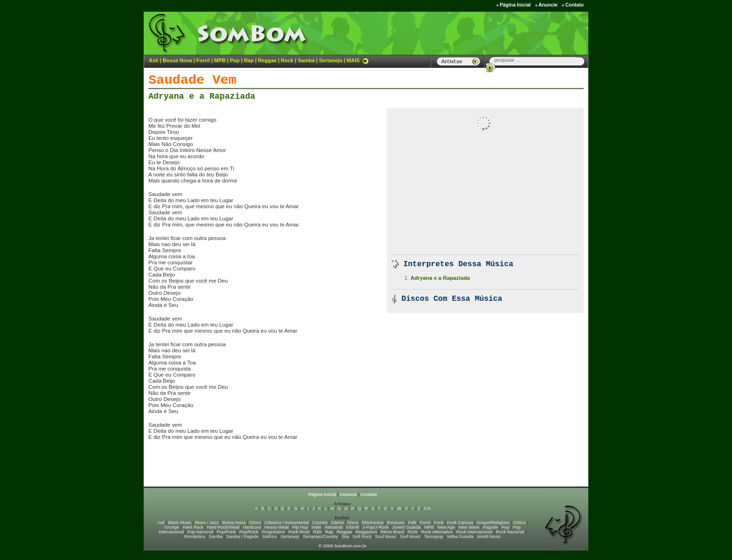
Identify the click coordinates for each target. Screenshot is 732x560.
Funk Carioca (460, 523)
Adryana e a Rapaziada (202, 96)
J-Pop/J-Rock (375, 527)
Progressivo (273, 532)
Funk (439, 523)
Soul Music (386, 537)
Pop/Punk (226, 532)
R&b (317, 532)
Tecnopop (433, 537)
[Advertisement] (472, 33)
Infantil (352, 527)
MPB (220, 60)
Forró (203, 60)
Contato (575, 5)
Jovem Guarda (406, 527)
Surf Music (410, 537)
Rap (249, 60)
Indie (316, 527)
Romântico (195, 537)
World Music (489, 537)
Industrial (334, 527)
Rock (287, 60)
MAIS (358, 60)
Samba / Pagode (242, 537)
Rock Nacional (510, 532)
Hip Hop (300, 527)
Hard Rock (193, 527)
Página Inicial (515, 5)
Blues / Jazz (207, 523)
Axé (154, 60)
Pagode (490, 527)
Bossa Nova (177, 60)
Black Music (180, 523)
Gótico (520, 523)
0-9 (427, 509)
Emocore (396, 523)
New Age (446, 527)
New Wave (469, 527)
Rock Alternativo (437, 532)
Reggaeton (366, 532)
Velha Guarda (460, 537)
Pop (235, 60)
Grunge (172, 527)
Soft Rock (362, 537)
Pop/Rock (249, 532)
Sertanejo (330, 60)
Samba (306, 60)
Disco (353, 523)
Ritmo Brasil (392, 532)
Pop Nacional (200, 532)
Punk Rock (299, 532)
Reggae (267, 60)
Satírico (270, 537)
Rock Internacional (474, 532)
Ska (345, 537)
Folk (412, 523)
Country (320, 523)
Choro (255, 523)
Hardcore (252, 527)
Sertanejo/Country (320, 537)
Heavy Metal (277, 527)
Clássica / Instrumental (286, 523)
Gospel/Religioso (493, 523)
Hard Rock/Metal (223, 527)
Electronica (373, 523)
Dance (338, 523)
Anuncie (548, 5)
